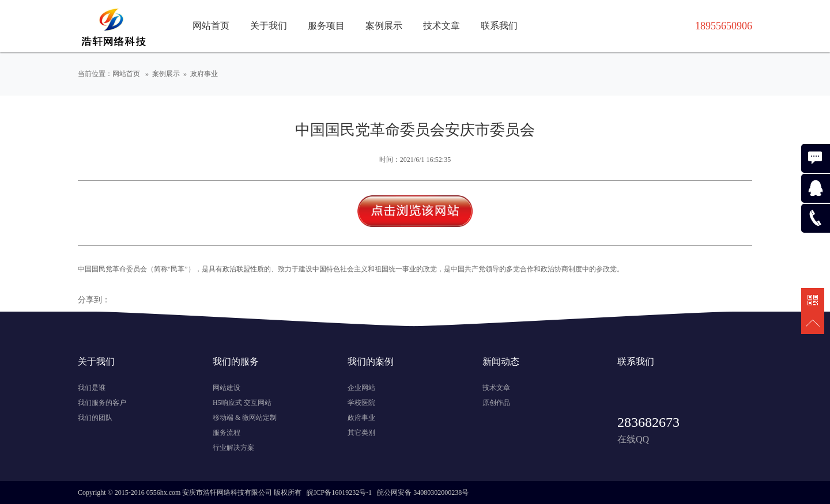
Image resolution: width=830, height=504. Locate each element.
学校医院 (361, 403)
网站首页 (211, 26)
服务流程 (227, 433)
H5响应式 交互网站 (242, 403)
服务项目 (326, 26)
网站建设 (227, 388)
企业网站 (361, 388)
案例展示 (384, 26)
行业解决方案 (233, 448)
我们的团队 (95, 418)
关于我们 (269, 26)
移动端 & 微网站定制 (245, 418)
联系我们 (499, 26)
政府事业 (204, 74)
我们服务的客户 (102, 403)
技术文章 (442, 26)
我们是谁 (92, 388)
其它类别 (361, 433)
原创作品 (496, 403)
